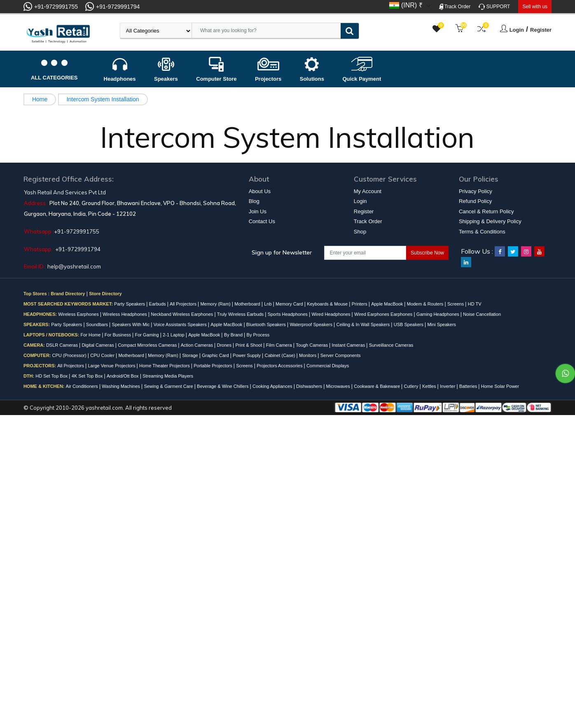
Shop (360, 232)
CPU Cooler (103, 355)
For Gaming (148, 335)
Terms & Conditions (482, 232)
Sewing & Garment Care (169, 386)
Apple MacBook (388, 304)
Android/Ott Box (123, 376)
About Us (260, 191)
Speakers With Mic (132, 324)
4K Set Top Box (88, 376)
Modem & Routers (426, 304)
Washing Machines (122, 386)
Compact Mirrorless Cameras (148, 345)
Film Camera (280, 345)
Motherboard (248, 304)
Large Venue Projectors (112, 366)
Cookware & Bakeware (377, 386)
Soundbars (98, 324)
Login (517, 30)
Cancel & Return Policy (486, 211)
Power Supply (247, 355)
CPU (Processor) (70, 355)
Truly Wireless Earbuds (241, 314)
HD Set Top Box (52, 376)
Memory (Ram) (216, 304)
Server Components (341, 355)
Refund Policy (475, 201)
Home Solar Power (500, 386)
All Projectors (184, 304)
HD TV (475, 304)
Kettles (430, 386)
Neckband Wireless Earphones (182, 314)
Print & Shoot (249, 345)
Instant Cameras (349, 345)
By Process (258, 335)
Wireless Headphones (125, 314)
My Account (368, 191)
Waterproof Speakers (312, 324)
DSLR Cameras (63, 345)
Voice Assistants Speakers (181, 324)
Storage (191, 355)
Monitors (308, 355)
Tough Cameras (312, 345)
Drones (225, 345)
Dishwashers (310, 386)
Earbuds (158, 304)
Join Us (258, 211)
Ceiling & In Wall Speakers (363, 324)
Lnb (268, 304)
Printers (360, 304)
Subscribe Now (427, 253)
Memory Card (290, 304)
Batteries (469, 386)
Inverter (448, 386)
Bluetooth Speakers (267, 324)
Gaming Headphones (438, 314)
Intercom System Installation (103, 99)
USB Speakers (409, 324)
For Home (91, 335)
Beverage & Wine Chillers (223, 386)
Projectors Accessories (280, 366)
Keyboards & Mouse (328, 304)
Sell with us (535, 7)
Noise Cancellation (482, 314)
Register (541, 30)
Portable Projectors (214, 366)
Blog (254, 201)
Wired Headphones (331, 314)
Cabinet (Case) (281, 355)
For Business (118, 335)
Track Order (455, 7)
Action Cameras (198, 345)
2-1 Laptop (174, 335)
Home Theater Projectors (165, 366)
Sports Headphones (288, 314)
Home (40, 99)
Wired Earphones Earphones (384, 314)
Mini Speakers (442, 324)
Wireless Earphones (79, 314)
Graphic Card (216, 355)
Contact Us (262, 221)
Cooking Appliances (273, 386)
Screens (456, 304)
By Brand (234, 335)
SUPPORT (494, 7)
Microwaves (339, 386)
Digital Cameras (98, 345)
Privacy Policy (476, 191)
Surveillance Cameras (391, 345)
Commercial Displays (328, 366)
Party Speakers (130, 304)
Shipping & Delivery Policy (490, 221)
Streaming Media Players (168, 376)
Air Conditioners (83, 386)
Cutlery (412, 386)
